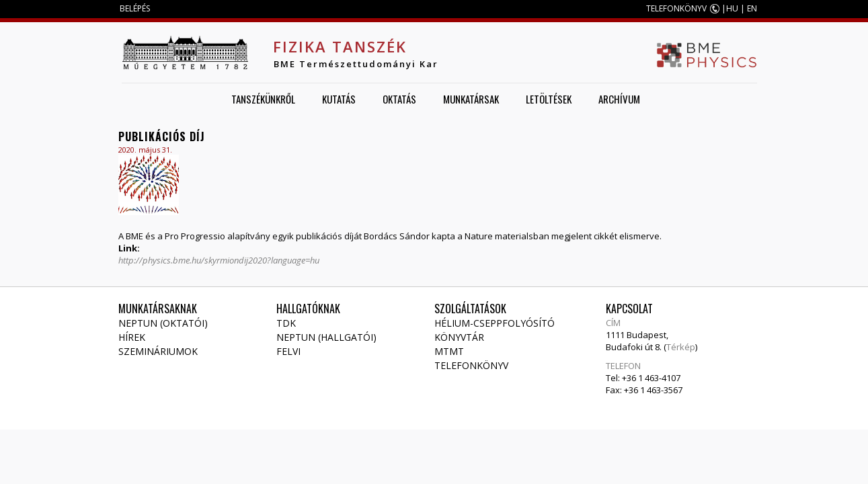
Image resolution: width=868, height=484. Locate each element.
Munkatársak (471, 99)
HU (732, 8)
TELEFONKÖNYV (676, 8)
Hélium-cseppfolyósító (495, 323)
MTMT (449, 351)
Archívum (619, 99)
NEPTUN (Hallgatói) (326, 337)
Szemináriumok (158, 351)
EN (752, 8)
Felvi (288, 351)
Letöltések (549, 99)
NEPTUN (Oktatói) (163, 323)
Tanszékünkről (263, 99)
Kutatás (339, 99)
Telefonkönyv (471, 365)
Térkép (681, 347)
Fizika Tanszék (340, 46)
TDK (286, 323)
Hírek (132, 337)
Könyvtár (459, 337)
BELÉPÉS (135, 8)
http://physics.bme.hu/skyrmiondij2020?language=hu (219, 260)
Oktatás (399, 99)
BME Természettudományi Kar (356, 64)
